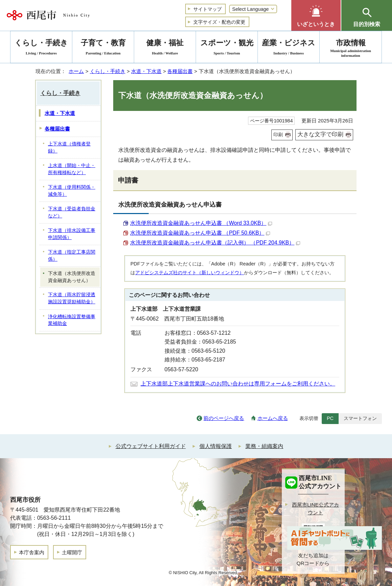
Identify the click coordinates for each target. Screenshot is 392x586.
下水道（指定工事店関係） (72, 256)
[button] (316, 15)
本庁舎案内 (32, 552)
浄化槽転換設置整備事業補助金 (72, 320)
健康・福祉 (165, 48)
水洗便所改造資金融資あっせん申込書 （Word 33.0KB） (201, 223)
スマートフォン (360, 418)
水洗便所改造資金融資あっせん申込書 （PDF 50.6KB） (200, 233)
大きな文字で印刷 (320, 134)
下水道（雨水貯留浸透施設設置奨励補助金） (72, 298)
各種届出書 (180, 71)
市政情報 (351, 48)
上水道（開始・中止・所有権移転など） (72, 169)
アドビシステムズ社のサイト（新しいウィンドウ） (190, 273)
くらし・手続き (108, 71)
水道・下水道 (146, 71)
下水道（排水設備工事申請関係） (72, 234)
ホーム (76, 71)
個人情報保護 (216, 446)
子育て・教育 (103, 48)
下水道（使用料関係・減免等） (72, 191)
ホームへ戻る (273, 418)
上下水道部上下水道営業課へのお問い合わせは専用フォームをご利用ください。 (238, 384)
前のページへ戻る (224, 418)
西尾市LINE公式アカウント (315, 509)
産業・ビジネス (289, 48)
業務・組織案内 (264, 446)
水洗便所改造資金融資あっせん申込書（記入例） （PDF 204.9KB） (215, 243)
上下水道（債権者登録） (69, 147)
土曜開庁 (72, 552)
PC (330, 418)
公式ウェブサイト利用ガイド (151, 446)
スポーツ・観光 (227, 48)
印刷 (278, 135)
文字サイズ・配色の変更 (219, 22)
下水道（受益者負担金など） (72, 212)
